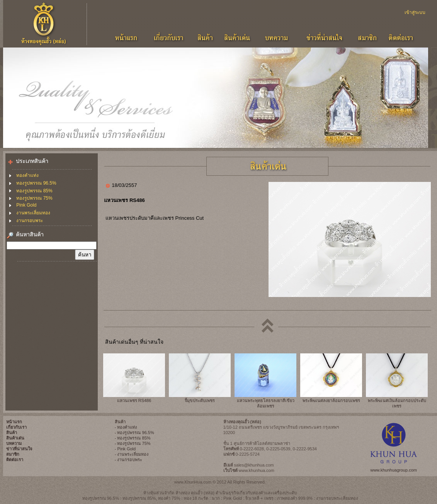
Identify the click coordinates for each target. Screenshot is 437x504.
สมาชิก (13, 454)
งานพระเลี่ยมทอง (33, 213)
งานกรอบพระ (30, 221)
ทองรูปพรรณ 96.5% (36, 183)
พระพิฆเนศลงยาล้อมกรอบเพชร (331, 400)
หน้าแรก (14, 422)
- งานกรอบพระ (129, 460)
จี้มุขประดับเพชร (200, 400)
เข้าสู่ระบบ (415, 12)
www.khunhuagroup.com (393, 470)
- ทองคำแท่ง (126, 427)
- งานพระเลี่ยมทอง (132, 454)
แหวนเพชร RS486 (134, 400)
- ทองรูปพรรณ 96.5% (134, 433)
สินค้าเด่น (15, 438)
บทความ (14, 443)
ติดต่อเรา (15, 460)
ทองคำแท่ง (27, 175)
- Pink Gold (125, 449)
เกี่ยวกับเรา (16, 427)
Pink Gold (26, 205)
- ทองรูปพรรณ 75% (133, 443)
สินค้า (12, 433)
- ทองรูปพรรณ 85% (133, 438)
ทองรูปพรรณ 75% (34, 198)
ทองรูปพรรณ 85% (34, 191)
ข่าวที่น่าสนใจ (19, 449)
